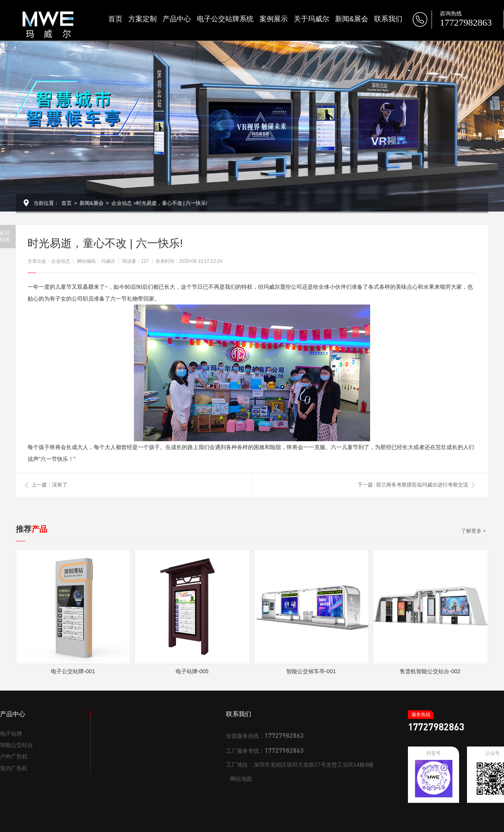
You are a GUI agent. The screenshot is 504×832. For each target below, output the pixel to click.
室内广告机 (14, 768)
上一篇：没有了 (49, 485)
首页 (115, 19)
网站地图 (241, 779)
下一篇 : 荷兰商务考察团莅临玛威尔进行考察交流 (413, 485)
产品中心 (177, 19)
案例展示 (274, 19)
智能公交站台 (17, 745)
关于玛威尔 (311, 19)
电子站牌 (11, 734)
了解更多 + (473, 531)
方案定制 (143, 19)
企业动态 (122, 203)
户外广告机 (14, 756)
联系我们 (388, 19)
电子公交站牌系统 (225, 19)
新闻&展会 (352, 19)
